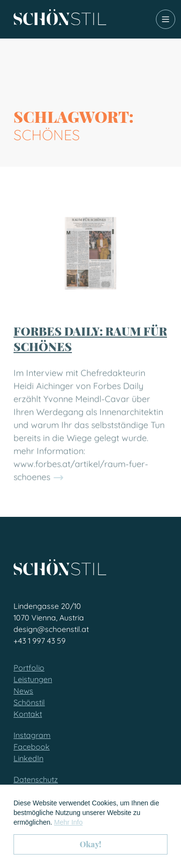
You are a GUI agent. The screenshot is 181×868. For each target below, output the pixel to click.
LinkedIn (28, 758)
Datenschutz (36, 779)
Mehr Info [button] (68, 822)
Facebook (32, 747)
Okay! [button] (90, 844)
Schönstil (29, 702)
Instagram (32, 735)
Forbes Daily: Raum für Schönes (90, 347)
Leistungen (33, 679)
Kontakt (28, 714)
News (23, 691)
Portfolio (29, 668)
